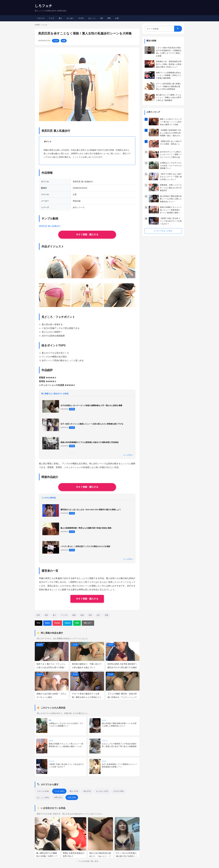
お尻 (117, 18)
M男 (109, 18)
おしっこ (92, 18)
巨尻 (38, 615)
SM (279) (87, 791)
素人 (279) (74, 791)
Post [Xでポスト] (39, 623)
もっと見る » (128, 455)
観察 (74, 615)
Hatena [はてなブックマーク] (68, 623)
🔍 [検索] (178, 29)
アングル (64, 615)
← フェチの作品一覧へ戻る (87, 861)
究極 (106, 615)
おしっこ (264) (43, 797)
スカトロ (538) (43, 791)
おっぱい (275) (102, 791)
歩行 (98, 615)
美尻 (46, 615)
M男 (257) (58, 797)
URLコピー (88, 623)
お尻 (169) (72, 797)
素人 (60, 18)
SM (102, 18)
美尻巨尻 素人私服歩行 (50, 226)
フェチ (51, 18)
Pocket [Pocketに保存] (57, 623)
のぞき (81, 18)
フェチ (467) (59, 791)
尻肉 (90, 615)
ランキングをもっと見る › (163, 231)
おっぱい (70, 18)
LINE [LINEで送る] (77, 623)
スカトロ (41, 18)
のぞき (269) (119, 791)
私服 (82, 615)
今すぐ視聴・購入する (87, 599)
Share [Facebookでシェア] (47, 623)
